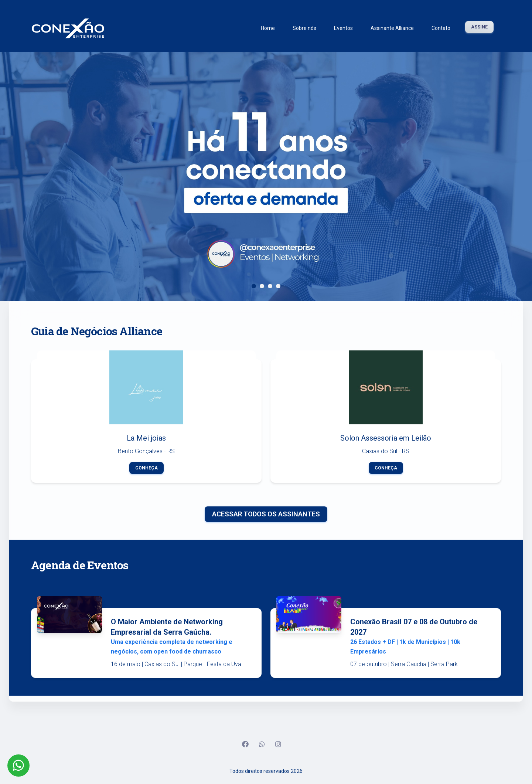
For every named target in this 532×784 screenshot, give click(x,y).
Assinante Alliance (392, 28)
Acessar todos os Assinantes (266, 514)
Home (268, 28)
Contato (441, 28)
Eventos (343, 28)
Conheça (146, 468)
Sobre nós (304, 28)
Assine (479, 27)
